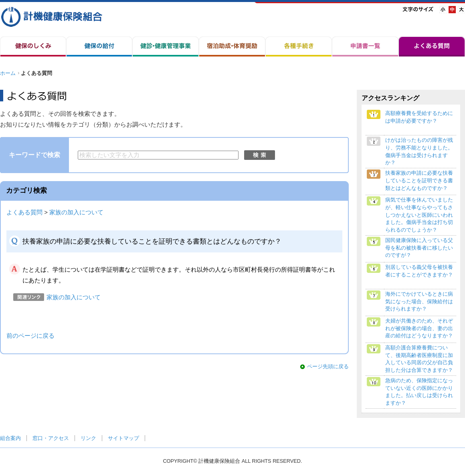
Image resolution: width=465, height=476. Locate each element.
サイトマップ (123, 438)
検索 (260, 155)
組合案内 (10, 438)
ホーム (8, 73)
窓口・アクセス (51, 438)
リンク (88, 438)
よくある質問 (24, 212)
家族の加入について (76, 212)
